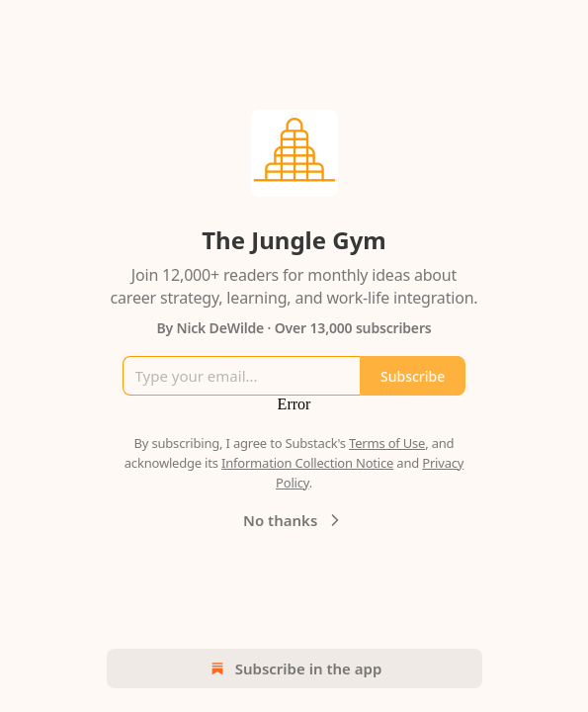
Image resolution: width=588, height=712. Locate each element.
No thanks (294, 520)
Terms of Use (387, 443)
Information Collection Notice (307, 463)
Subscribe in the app (294, 668)
